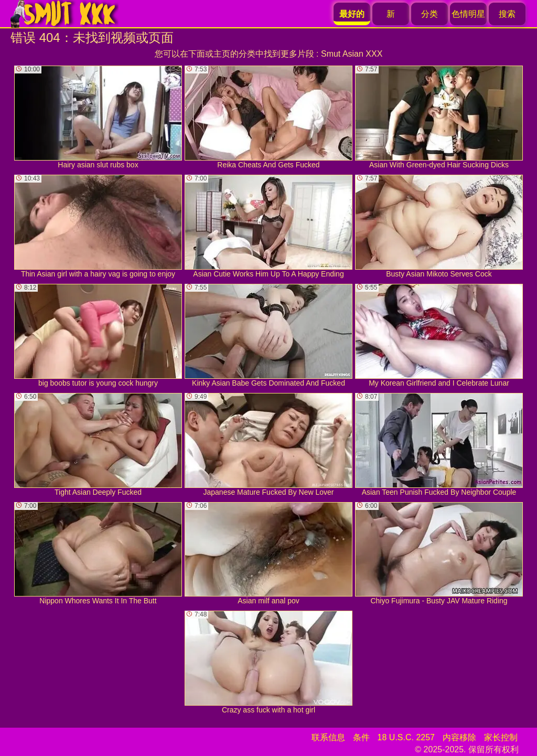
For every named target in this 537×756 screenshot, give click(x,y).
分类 (429, 14)
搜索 (507, 14)
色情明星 (468, 14)
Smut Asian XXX (352, 54)
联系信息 (328, 737)
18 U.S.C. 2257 (406, 737)
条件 (361, 737)
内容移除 (459, 737)
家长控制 (501, 737)
